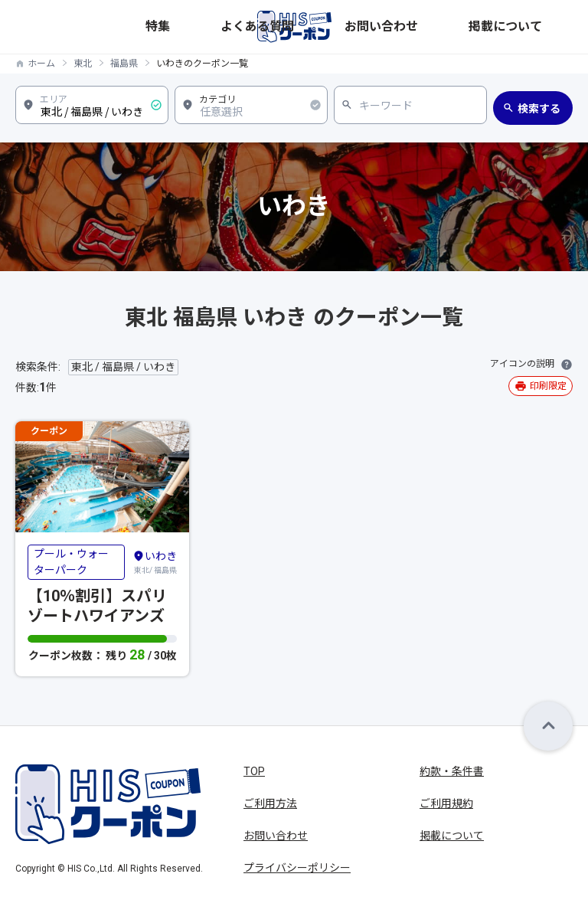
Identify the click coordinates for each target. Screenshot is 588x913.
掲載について (543, 26)
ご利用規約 (446, 803)
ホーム (41, 64)
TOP (254, 771)
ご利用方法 (270, 803)
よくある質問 (408, 26)
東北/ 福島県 (155, 561)
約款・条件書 (452, 771)
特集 (361, 26)
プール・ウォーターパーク (71, 562)
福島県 (124, 64)
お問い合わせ (475, 26)
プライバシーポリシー (297, 868)
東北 (83, 64)
